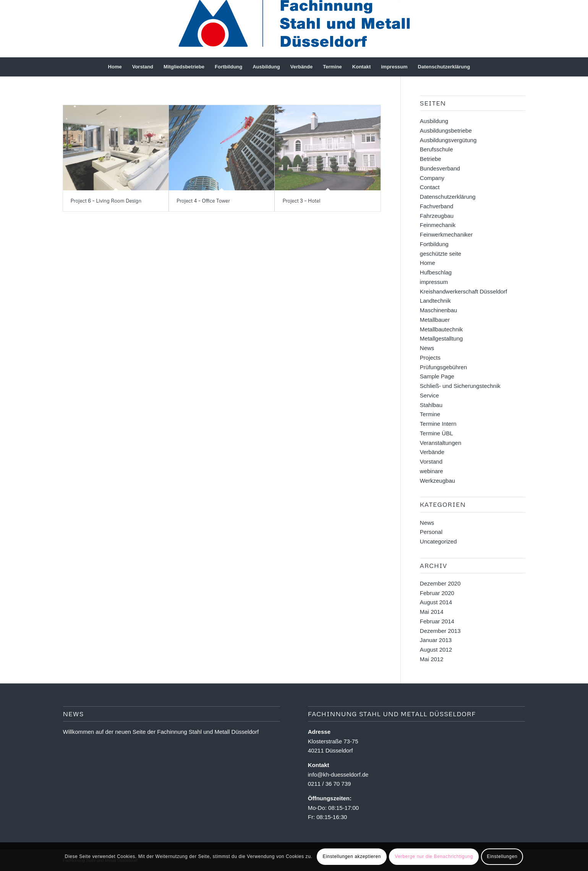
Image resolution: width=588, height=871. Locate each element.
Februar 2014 (437, 621)
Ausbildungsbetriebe (446, 131)
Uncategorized (438, 541)
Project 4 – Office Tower (203, 201)
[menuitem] (115, 67)
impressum (434, 282)
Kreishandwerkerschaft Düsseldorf (463, 291)
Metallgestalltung (441, 338)
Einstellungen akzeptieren (352, 856)
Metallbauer (435, 320)
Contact (430, 187)
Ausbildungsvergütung (448, 140)
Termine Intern (438, 424)
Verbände (432, 452)
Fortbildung (434, 244)
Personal (431, 532)
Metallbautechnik (441, 329)
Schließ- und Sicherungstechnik (460, 386)
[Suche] (480, 67)
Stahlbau (431, 405)
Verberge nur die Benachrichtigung (434, 856)
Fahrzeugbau (437, 216)
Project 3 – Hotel (301, 201)
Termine (430, 414)
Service (429, 395)
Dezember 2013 (440, 631)
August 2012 (436, 650)
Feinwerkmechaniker (446, 234)
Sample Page (437, 376)
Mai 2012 (432, 659)
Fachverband (437, 206)
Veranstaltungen (441, 443)
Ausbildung (434, 121)
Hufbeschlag (436, 272)
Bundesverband (440, 168)
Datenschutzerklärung (448, 197)
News (427, 348)
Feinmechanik (438, 225)
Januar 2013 (436, 640)
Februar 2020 (437, 593)
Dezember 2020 (440, 583)
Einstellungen (502, 856)
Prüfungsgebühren (443, 367)
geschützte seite (441, 254)
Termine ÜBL (437, 433)
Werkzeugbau (437, 481)
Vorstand (431, 461)
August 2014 (436, 602)
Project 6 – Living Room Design (106, 201)
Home (428, 263)
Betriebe (431, 159)
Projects (430, 358)
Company (432, 178)
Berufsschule (437, 149)
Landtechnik (435, 301)
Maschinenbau (439, 310)
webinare (432, 471)
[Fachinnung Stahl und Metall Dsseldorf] (294, 29)
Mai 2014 (432, 612)
